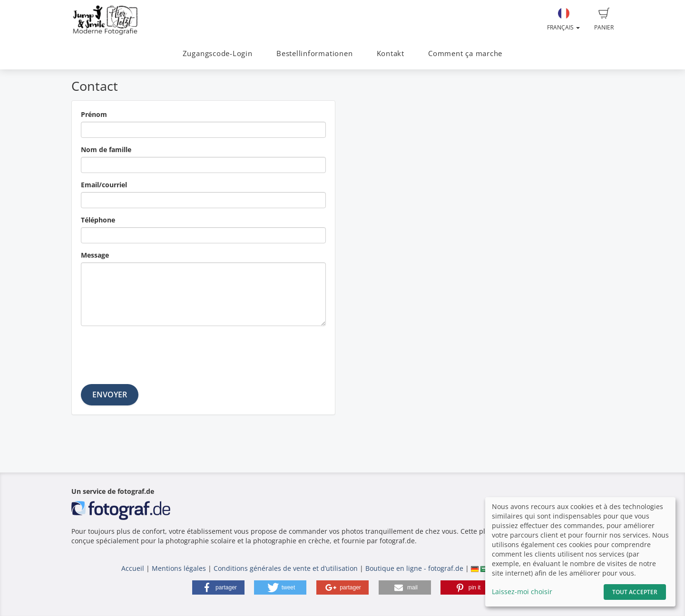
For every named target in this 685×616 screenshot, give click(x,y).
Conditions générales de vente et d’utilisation (286, 568)
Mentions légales (179, 568)
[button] (218, 587)
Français (563, 19)
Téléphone (98, 220)
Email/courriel (104, 185)
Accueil (133, 568)
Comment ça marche (465, 53)
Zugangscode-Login (218, 53)
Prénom (94, 114)
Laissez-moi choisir (522, 592)
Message (95, 255)
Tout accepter (635, 592)
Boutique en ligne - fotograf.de (414, 568)
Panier (604, 19)
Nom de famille (106, 149)
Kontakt (391, 53)
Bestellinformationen (314, 53)
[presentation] (153, 352)
